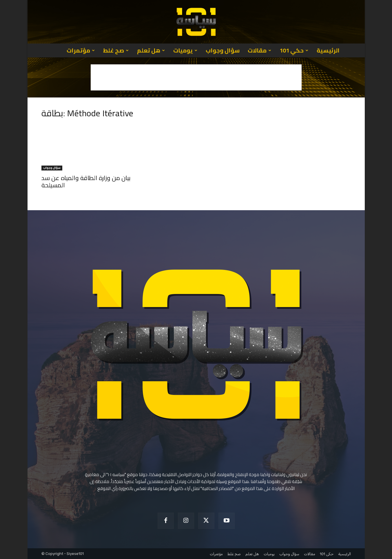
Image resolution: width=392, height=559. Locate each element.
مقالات (259, 50)
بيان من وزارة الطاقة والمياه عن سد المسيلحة (86, 182)
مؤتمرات (81, 50)
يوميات (185, 50)
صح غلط (116, 50)
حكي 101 (294, 50)
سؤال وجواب (223, 50)
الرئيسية (328, 50)
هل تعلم (151, 50)
